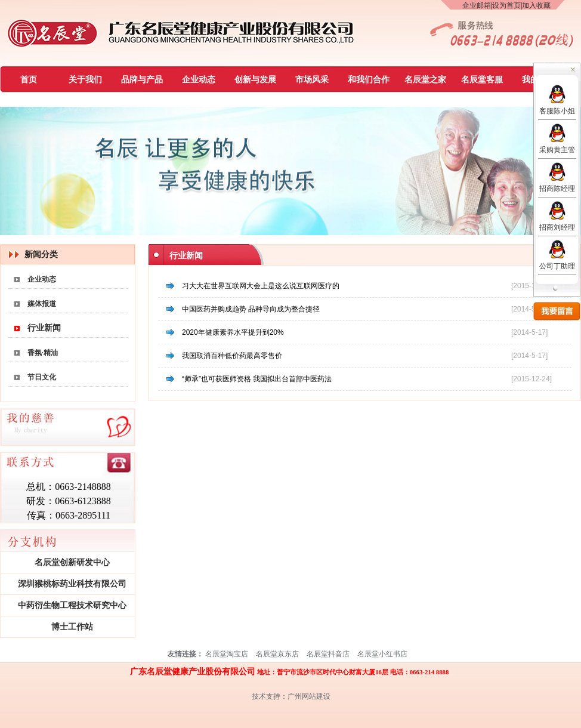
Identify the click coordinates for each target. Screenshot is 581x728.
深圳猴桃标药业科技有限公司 (72, 584)
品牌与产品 (142, 80)
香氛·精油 (43, 353)
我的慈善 (539, 80)
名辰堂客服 (482, 80)
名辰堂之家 (425, 80)
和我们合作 (369, 80)
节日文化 (42, 377)
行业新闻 (44, 328)
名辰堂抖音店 (328, 654)
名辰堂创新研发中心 (72, 562)
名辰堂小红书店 (382, 654)
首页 (29, 80)
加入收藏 (536, 5)
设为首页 (506, 5)
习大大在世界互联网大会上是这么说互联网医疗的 (261, 286)
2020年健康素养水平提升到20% (233, 332)
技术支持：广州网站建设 (291, 696)
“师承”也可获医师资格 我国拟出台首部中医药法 (257, 379)
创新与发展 (255, 80)
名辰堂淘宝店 (227, 654)
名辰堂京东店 (277, 654)
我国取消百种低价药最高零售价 (232, 356)
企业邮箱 (477, 5)
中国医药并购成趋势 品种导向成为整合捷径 (251, 309)
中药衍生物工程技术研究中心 (72, 605)
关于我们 (85, 80)
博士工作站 (72, 627)
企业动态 (199, 80)
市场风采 (312, 80)
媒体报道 (42, 304)
